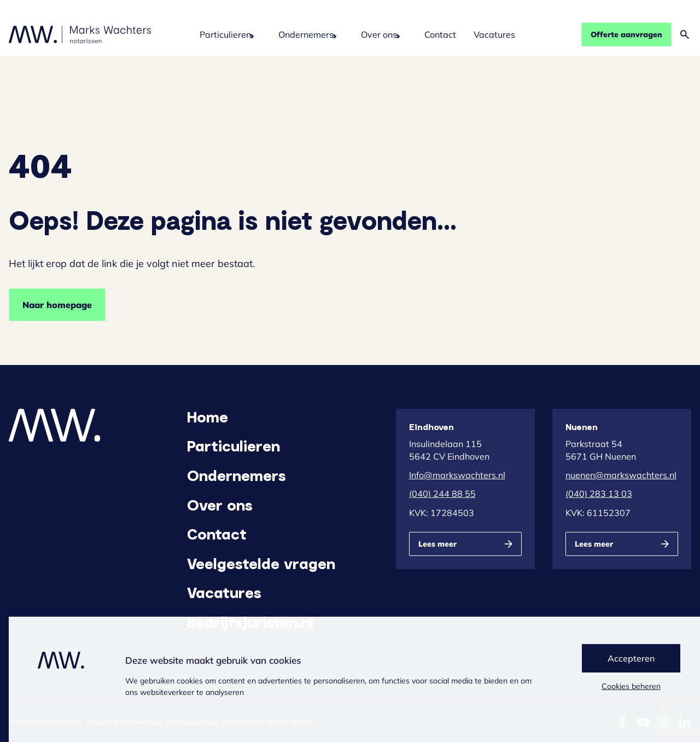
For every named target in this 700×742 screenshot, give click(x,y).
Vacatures (494, 34)
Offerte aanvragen (626, 34)
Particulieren (225, 34)
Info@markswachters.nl (457, 475)
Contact (440, 34)
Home (208, 416)
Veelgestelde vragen (261, 563)
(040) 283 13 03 (599, 494)
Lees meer (437, 544)
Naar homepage (57, 305)
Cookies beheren (631, 686)
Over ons (379, 34)
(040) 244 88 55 (442, 494)
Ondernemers (306, 34)
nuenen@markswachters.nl (621, 475)
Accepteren (631, 658)
